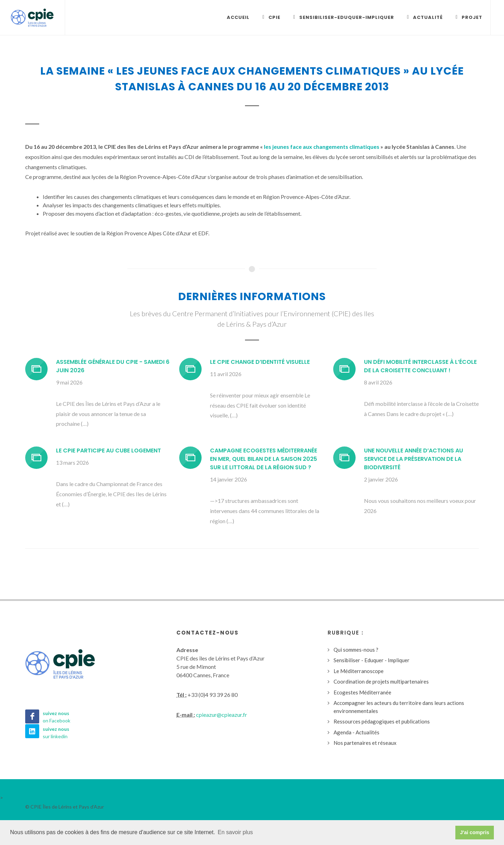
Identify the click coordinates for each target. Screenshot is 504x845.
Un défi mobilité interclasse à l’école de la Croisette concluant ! (420, 366)
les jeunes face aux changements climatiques (322, 147)
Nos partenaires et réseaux (365, 743)
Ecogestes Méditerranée (362, 693)
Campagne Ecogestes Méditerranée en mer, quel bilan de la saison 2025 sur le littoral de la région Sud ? (264, 459)
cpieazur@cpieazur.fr (222, 715)
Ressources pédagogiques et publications (382, 722)
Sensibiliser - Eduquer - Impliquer (372, 660)
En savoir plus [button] (235, 832)
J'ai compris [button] (474, 832)
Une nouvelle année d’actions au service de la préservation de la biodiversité (414, 459)
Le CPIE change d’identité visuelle (260, 362)
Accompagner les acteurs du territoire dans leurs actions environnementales (399, 707)
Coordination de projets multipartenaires (381, 682)
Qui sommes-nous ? (356, 650)
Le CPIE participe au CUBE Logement (108, 451)
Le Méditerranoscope (359, 671)
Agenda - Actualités (356, 733)
